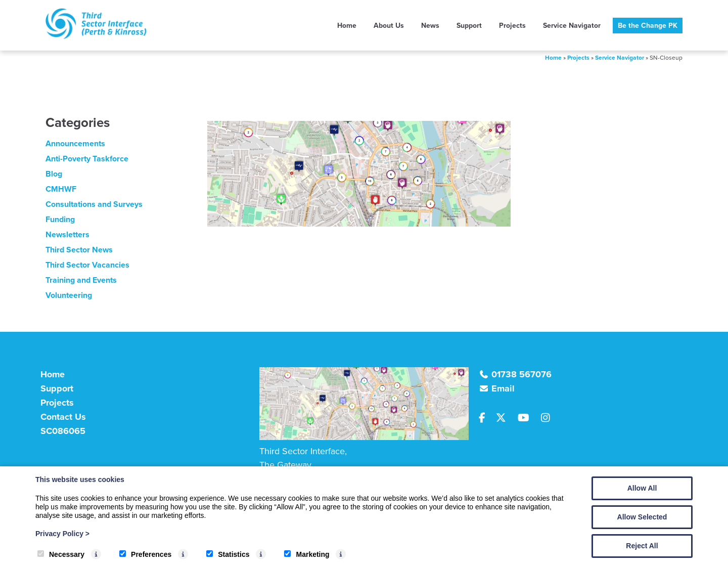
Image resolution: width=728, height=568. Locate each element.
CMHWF (61, 189)
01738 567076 (521, 374)
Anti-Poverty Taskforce (87, 159)
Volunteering (69, 295)
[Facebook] (486, 418)
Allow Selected (642, 517)
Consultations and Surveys (94, 204)
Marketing (307, 554)
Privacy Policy (62, 534)
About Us (389, 25)
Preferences (145, 554)
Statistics (228, 554)
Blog (54, 174)
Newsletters (67, 234)
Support (469, 25)
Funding (60, 219)
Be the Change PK (648, 25)
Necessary (61, 554)
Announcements (75, 143)
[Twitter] (505, 418)
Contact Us (63, 417)
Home (347, 25)
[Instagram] (548, 418)
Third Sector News (79, 250)
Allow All (642, 488)
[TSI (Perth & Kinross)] (96, 36)
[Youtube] (527, 418)
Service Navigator (572, 25)
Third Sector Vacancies (87, 265)
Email (503, 388)
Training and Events (81, 280)
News (430, 25)
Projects (512, 25)
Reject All (642, 546)
